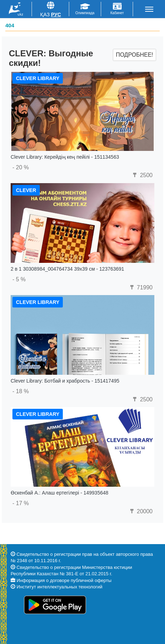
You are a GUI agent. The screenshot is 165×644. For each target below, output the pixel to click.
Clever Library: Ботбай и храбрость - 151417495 (65, 381)
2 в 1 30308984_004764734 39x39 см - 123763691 (67, 269)
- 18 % (21, 391)
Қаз (45, 15)
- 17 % (21, 503)
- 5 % (19, 279)
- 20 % (21, 167)
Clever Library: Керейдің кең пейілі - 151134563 (65, 157)
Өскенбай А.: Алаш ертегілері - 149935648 (59, 493)
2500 (142, 175)
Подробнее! (134, 55)
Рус (56, 15)
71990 (140, 287)
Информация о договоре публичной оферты (64, 580)
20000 (140, 511)
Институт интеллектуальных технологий (60, 587)
